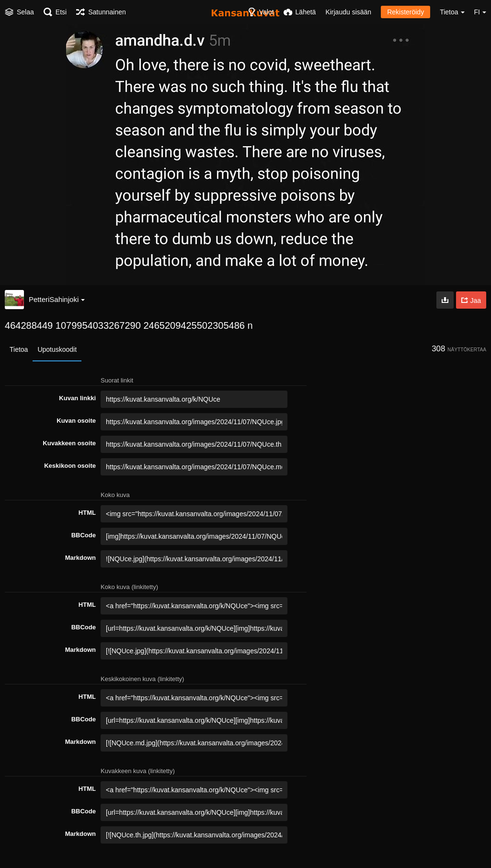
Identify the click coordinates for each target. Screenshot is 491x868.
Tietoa (19, 349)
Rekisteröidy (405, 12)
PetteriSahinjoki (57, 299)
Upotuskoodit (57, 349)
